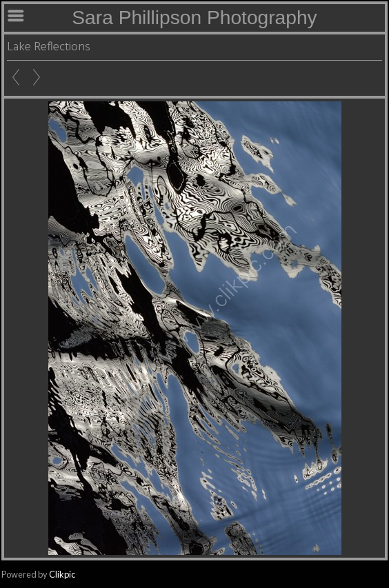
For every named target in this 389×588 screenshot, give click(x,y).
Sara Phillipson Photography (194, 18)
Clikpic (62, 574)
